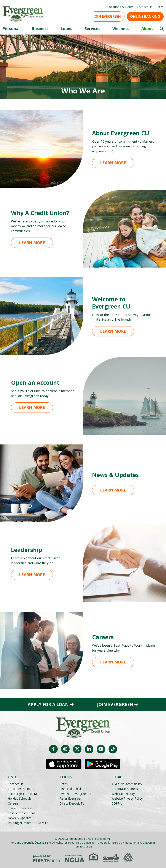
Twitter (77, 749)
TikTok (113, 749)
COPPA (117, 803)
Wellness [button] (121, 28)
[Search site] (162, 29)
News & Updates (20, 818)
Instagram (65, 749)
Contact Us (145, 7)
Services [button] (92, 28)
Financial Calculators (74, 789)
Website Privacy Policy (127, 799)
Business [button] (40, 28)
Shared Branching (20, 808)
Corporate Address (125, 789)
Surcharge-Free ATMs (23, 794)
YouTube (101, 749)
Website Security (123, 794)
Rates (160, 7)
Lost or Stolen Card (21, 813)
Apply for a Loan (48, 704)
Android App (103, 764)
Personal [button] (11, 28)
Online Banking (145, 16)
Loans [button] (66, 28)
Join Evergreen (107, 16)
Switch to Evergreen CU (76, 794)
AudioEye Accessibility (127, 784)
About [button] (147, 28)
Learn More (113, 163)
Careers (13, 803)
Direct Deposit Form (74, 803)
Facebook (53, 749)
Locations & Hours (120, 7)
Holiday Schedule (20, 799)
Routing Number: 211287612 (28, 823)
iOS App (64, 764)
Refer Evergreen (71, 799)
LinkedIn (89, 749)
